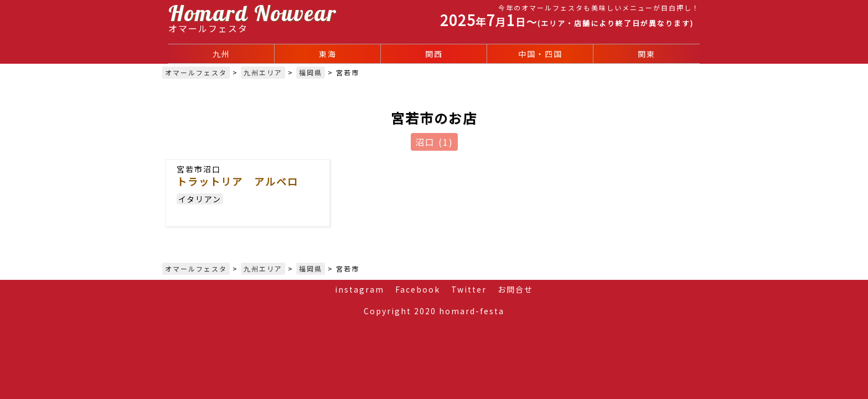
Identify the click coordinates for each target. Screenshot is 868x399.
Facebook (418, 289)
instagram (360, 289)
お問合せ (515, 289)
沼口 (434, 142)
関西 (434, 54)
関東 (647, 54)
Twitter (469, 289)
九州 (221, 54)
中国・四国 (540, 54)
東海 (328, 54)
